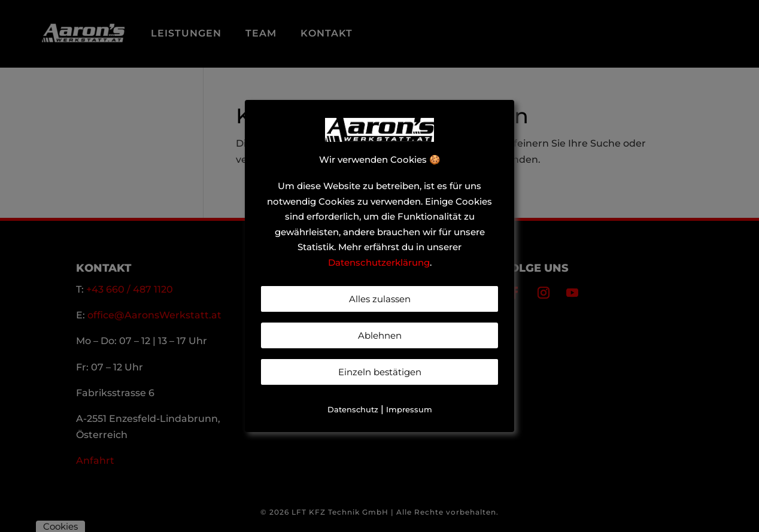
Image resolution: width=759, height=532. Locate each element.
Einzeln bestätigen (380, 372)
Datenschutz (353, 409)
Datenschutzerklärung (379, 262)
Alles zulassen (380, 299)
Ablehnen (380, 335)
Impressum (409, 409)
